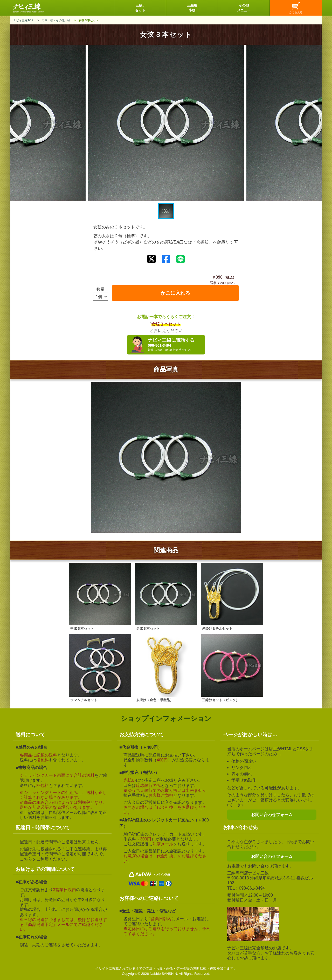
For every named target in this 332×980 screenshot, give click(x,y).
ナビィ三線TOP (23, 20)
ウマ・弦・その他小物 (56, 20)
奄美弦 (202, 242)
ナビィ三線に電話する (175, 345)
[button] (166, 211)
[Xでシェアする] (151, 259)
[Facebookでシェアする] (166, 259)
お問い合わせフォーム (272, 815)
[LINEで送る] (181, 259)
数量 (101, 289)
